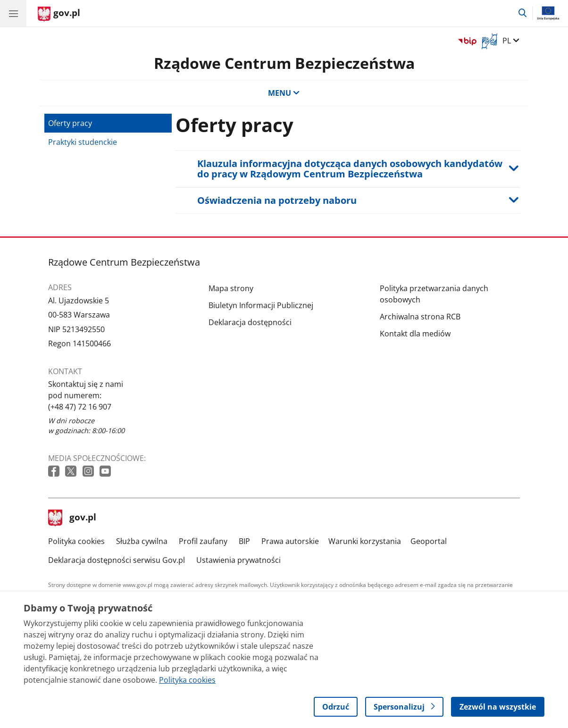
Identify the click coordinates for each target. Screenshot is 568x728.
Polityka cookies (76, 541)
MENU (284, 93)
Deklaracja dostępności (250, 322)
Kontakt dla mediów (415, 334)
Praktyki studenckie (83, 142)
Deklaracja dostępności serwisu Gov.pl (117, 560)
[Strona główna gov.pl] (59, 14)
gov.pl (72, 518)
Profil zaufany (203, 541)
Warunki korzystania (365, 541)
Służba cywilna (142, 541)
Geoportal (429, 541)
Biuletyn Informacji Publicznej (261, 305)
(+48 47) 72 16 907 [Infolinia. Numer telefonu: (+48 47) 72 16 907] (80, 407)
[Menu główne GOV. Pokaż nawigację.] (13, 13)
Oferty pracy (70, 123)
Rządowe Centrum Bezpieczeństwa (284, 63)
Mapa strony (231, 288)
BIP (244, 541)
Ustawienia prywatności (238, 560)
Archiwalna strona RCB (420, 317)
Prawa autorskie (290, 541)
